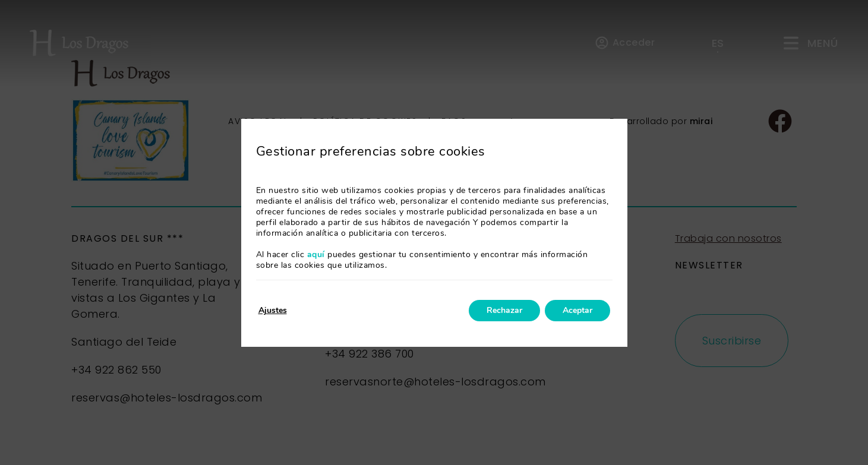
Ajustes (273, 310)
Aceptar (577, 310)
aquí (316, 254)
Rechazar (504, 310)
